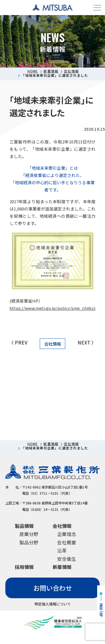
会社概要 (67, 542)
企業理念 (67, 534)
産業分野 (29, 534)
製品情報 (24, 526)
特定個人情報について (53, 604)
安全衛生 (67, 559)
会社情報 (71, 71)
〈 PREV (18, 342)
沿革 (62, 551)
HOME (33, 71)
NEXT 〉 (87, 342)
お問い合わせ (53, 588)
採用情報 (24, 567)
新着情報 (51, 71)
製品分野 (29, 542)
